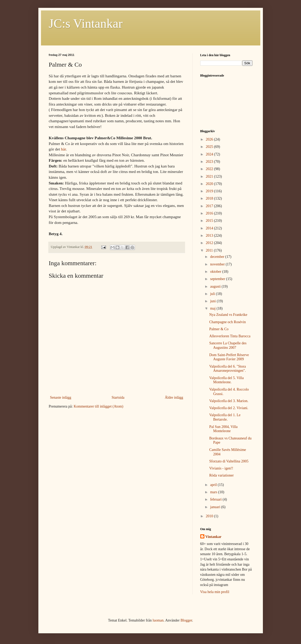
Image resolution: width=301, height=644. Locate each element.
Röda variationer (221, 475)
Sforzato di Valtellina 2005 (229, 461)
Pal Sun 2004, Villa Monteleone (223, 429)
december (218, 257)
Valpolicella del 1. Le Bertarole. (225, 417)
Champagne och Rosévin (227, 322)
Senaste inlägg (61, 398)
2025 (210, 147)
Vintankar (214, 537)
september (218, 279)
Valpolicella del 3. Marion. (229, 401)
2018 (210, 198)
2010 (210, 516)
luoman (158, 620)
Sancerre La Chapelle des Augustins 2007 (228, 345)
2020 (210, 184)
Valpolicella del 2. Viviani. (229, 408)
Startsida (118, 398)
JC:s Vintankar (86, 23)
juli (213, 294)
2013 (210, 236)
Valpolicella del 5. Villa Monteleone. (226, 380)
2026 (210, 139)
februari (216, 499)
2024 (210, 154)
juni (213, 301)
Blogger (186, 620)
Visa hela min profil (215, 592)
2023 (210, 162)
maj (213, 308)
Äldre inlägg (174, 398)
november (218, 264)
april (214, 485)
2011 (210, 250)
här (64, 149)
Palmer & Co (219, 329)
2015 (210, 221)
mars (214, 492)
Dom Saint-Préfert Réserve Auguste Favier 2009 (229, 357)
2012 (210, 243)
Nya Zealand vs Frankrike (228, 315)
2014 (210, 228)
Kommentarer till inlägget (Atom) (98, 406)
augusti (216, 286)
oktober (216, 272)
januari (216, 507)
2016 (210, 213)
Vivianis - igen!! (221, 468)
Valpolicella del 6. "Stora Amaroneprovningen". (227, 369)
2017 (210, 206)
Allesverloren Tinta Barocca (230, 336)
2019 (210, 191)
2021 (210, 176)
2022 (210, 169)
